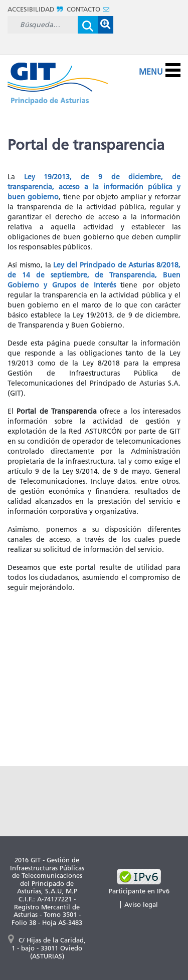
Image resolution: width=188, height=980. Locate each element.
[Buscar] (43, 25)
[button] (105, 25)
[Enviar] (88, 25)
